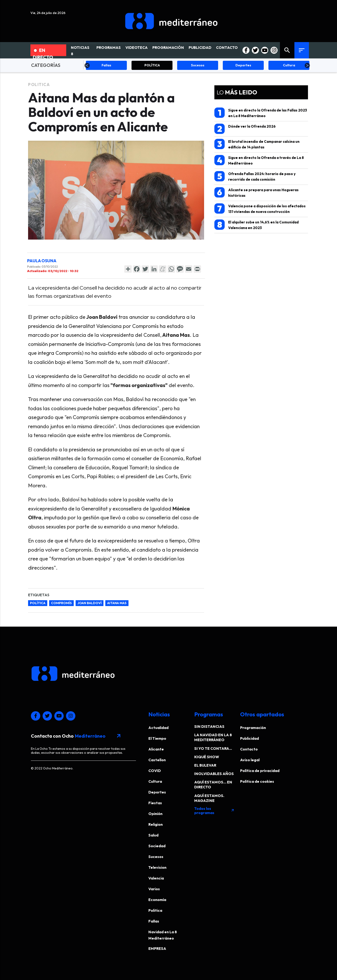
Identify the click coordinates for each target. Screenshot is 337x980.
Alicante (156, 749)
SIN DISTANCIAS (209, 726)
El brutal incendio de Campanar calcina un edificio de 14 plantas (257, 144)
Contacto (249, 749)
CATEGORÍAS (46, 65)
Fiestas (155, 803)
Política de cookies (257, 781)
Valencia (156, 878)
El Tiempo (157, 738)
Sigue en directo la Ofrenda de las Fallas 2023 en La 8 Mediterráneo (261, 113)
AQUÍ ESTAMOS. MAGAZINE (209, 798)
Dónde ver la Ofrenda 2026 (245, 129)
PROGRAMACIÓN (168, 47)
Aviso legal (250, 760)
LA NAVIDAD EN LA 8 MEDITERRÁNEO (213, 737)
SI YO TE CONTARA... (213, 748)
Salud (153, 835)
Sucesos (156, 857)
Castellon (157, 760)
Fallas (154, 921)
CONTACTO (227, 47)
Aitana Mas (117, 603)
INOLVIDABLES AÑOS (214, 774)
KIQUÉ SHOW (207, 757)
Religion (156, 824)
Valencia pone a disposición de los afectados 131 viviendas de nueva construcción (260, 209)
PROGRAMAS (109, 47)
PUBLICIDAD (200, 47)
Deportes (157, 792)
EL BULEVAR (205, 765)
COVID (155, 771)
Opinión (155, 814)
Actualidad (158, 728)
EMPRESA (157, 948)
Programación (253, 728)
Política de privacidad (260, 771)
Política (38, 603)
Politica (39, 84)
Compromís (61, 603)
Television (157, 867)
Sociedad (157, 846)
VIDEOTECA (137, 47)
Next (307, 65)
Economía (157, 900)
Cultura (155, 781)
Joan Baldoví (90, 603)
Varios (154, 889)
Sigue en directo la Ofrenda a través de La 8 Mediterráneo (259, 160)
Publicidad (249, 738)
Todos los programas (214, 811)
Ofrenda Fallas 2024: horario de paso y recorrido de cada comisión (255, 176)
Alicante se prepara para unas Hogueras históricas (256, 192)
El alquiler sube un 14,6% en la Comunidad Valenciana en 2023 (256, 225)
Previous (87, 65)
